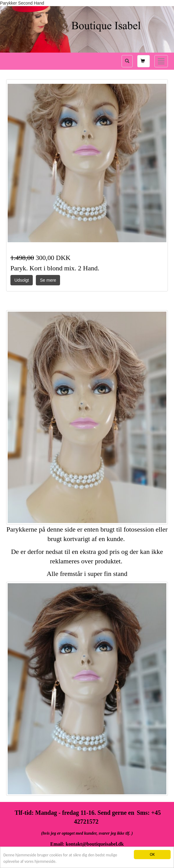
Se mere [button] (48, 280)
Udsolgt (22, 280)
